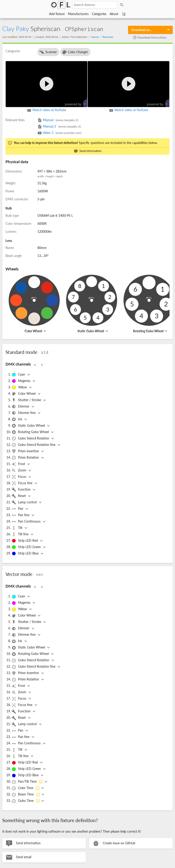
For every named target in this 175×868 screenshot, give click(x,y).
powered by (78, 103)
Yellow (20, 387)
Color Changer (75, 52)
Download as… (142, 30)
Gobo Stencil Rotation (31, 439)
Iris (17, 419)
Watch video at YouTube (46, 110)
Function (22, 490)
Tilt (17, 528)
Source (95, 37)
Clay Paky (15, 29)
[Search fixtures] (95, 5)
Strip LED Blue (26, 554)
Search (122, 5)
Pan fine (21, 515)
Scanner (48, 52)
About (114, 14)
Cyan (19, 375)
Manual (58, 120)
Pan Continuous (27, 522)
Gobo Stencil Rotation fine (34, 445)
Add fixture (57, 14)
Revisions (108, 37)
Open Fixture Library (60, 5)
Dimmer (21, 407)
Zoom (19, 471)
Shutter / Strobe (27, 400)
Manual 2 (59, 126)
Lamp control (25, 502)
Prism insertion (26, 451)
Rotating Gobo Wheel (148, 331)
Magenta (21, 381)
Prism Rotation (26, 458)
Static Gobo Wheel (91, 331)
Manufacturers (78, 14)
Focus (19, 477)
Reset (19, 496)
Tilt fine (21, 534)
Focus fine (22, 483)
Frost (19, 464)
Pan (18, 509)
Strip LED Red (25, 541)
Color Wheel (33, 331)
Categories (99, 14)
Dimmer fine (24, 413)
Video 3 (59, 133)
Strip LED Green (27, 547)
